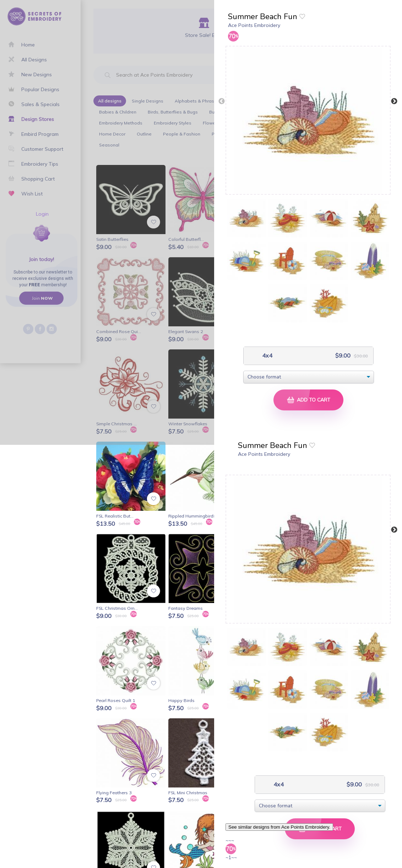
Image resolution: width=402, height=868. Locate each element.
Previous (222, 101)
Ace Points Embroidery (254, 25)
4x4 (267, 356)
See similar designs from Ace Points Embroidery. (279, 827)
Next (394, 101)
